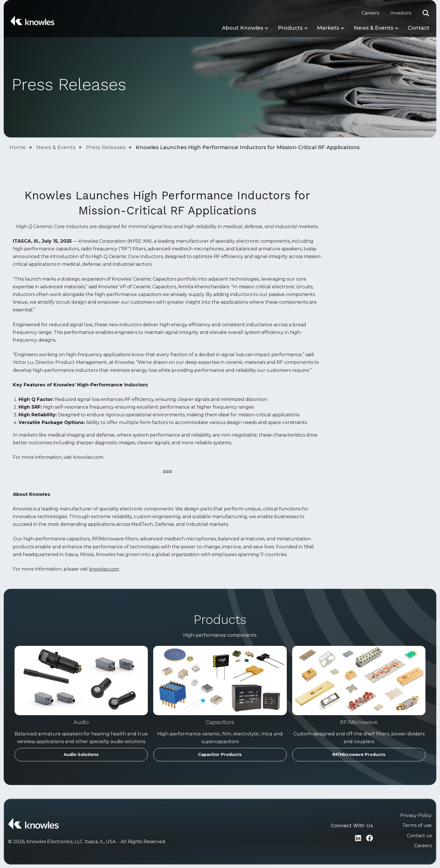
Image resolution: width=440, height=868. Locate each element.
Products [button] (290, 28)
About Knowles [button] (243, 28)
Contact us (419, 836)
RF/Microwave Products (359, 755)
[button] (426, 13)
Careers (370, 13)
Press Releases (106, 147)
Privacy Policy (416, 815)
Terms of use (417, 825)
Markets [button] (328, 28)
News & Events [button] (374, 28)
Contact (419, 28)
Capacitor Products (220, 755)
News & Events (56, 147)
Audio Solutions (81, 755)
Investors (401, 13)
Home (18, 147)
